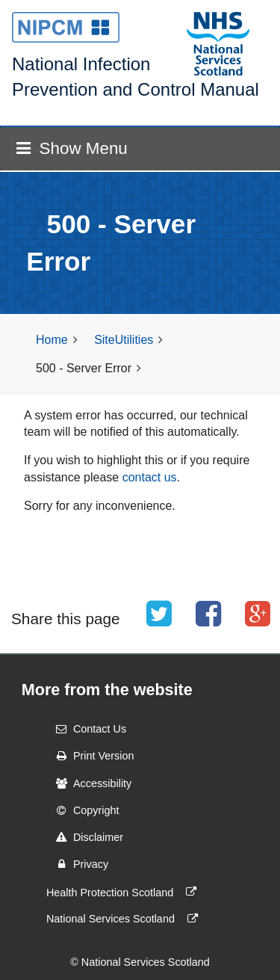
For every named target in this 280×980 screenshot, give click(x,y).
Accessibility (89, 783)
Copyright (83, 810)
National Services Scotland (125, 919)
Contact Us (86, 729)
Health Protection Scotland (125, 892)
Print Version (90, 756)
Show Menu (72, 148)
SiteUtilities (124, 340)
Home (52, 340)
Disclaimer (85, 837)
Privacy (77, 864)
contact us (150, 477)
